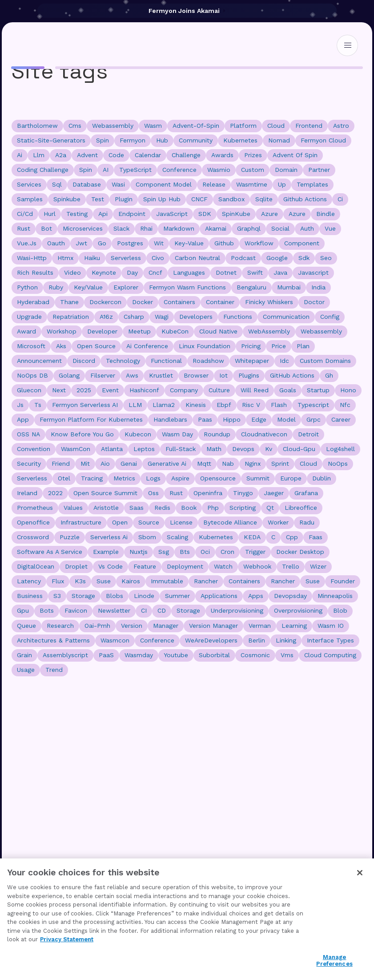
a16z (106, 317)
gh (329, 375)
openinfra (208, 493)
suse (313, 581)
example (106, 552)
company (184, 390)
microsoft (31, 346)
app (23, 419)
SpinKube (236, 214)
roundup (217, 434)
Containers (244, 581)
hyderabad (33, 302)
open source (96, 346)
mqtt (204, 464)
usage (26, 670)
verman (260, 626)
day (132, 272)
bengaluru (251, 287)
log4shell (340, 449)
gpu (23, 610)
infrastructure (81, 522)
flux (58, 581)
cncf (155, 272)
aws (132, 375)
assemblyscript (65, 655)
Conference (157, 640)
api (103, 214)
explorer (126, 287)
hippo (232, 419)
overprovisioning (298, 610)
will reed (255, 390)
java (280, 272)
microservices (83, 228)
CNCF (199, 199)
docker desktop (300, 552)
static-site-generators (51, 140)
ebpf (224, 405)
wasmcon (115, 640)
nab (228, 464)
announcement (39, 361)
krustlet (161, 375)
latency (29, 581)
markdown (179, 228)
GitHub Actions (292, 375)
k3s (80, 581)
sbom (147, 537)
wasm (153, 126)
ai (20, 155)
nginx (253, 464)
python (27, 287)
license (181, 522)
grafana (306, 493)
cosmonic (255, 655)
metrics (124, 478)
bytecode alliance (230, 522)
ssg (164, 552)
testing (77, 214)
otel (64, 478)
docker (143, 302)
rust (24, 228)
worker (278, 522)
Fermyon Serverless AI (85, 405)
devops (243, 449)
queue (26, 626)
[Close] (360, 873)
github (224, 243)
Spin (86, 170)
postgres (130, 243)
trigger (255, 552)
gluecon (29, 390)
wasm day (177, 434)
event (110, 390)
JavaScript (172, 214)
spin (103, 140)
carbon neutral (197, 258)
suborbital (214, 655)
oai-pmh (97, 626)
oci (205, 552)
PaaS (106, 655)
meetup (139, 331)
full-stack (181, 449)
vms (287, 655)
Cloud (308, 464)
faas (316, 537)
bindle (326, 214)
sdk (304, 258)
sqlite (264, 199)
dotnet (226, 272)
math (214, 449)
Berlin (257, 640)
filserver (103, 375)
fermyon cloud (323, 140)
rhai (146, 228)
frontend (309, 126)
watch (223, 566)
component (302, 243)
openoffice (33, 522)
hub (162, 140)
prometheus (35, 508)
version (132, 626)
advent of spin (295, 155)
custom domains (325, 361)
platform (243, 126)
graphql (249, 228)
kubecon (138, 434)
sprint (280, 464)
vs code (111, 566)
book (189, 508)
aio (105, 464)
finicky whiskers (269, 302)
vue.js (27, 243)
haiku (92, 258)
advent (87, 155)
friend (61, 464)
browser (196, 375)
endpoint (132, 214)
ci (340, 199)
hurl (50, 214)
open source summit (105, 493)
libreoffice (301, 508)
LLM (135, 405)
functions (238, 317)
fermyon (133, 140)
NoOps (338, 464)
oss (153, 493)
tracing (92, 478)
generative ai (167, 464)
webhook (257, 566)
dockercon (105, 302)
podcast (243, 258)
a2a (61, 155)
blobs (115, 596)
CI (144, 610)
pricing (251, 346)
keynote (104, 272)
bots (47, 610)
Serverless (32, 478)
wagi (162, 317)
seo (326, 258)
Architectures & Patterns (53, 640)
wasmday (139, 655)
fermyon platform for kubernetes (91, 419)
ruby (56, 287)
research (60, 626)
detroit (308, 434)
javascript (313, 272)
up (282, 184)
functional (166, 361)
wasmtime (252, 184)
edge (259, 419)
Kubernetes (216, 537)
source (149, 522)
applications (219, 596)
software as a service (50, 552)
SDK (205, 214)
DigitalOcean (36, 566)
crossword (33, 537)
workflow (259, 243)
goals (288, 390)
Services (29, 184)
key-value (189, 243)
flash (279, 405)
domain (286, 170)
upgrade (29, 317)
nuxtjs (139, 552)
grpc (314, 419)
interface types (330, 640)
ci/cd (25, 214)
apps (256, 596)
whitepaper (252, 361)
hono (348, 390)
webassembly (113, 126)
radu (307, 522)
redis (162, 508)
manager (166, 626)
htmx (65, 258)
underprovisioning (237, 610)
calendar (148, 155)
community (196, 140)
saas (137, 508)
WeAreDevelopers (211, 640)
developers (196, 317)
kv (269, 449)
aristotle (106, 508)
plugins (249, 375)
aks (61, 346)
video (72, 272)
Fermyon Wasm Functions (187, 287)
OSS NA (28, 434)
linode (144, 596)
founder (343, 581)
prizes (253, 155)
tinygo (243, 493)
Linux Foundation (205, 346)
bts (185, 552)
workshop (62, 331)
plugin (124, 199)
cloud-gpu (299, 449)
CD (162, 610)
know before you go (82, 434)
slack (121, 228)
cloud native (218, 331)
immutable (167, 581)
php (213, 508)
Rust (176, 493)
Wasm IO (331, 626)
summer (177, 596)
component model (164, 184)
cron (227, 552)
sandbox (231, 199)
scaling (177, 537)
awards (222, 155)
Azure (269, 214)
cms (75, 126)
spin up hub (162, 199)
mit (85, 464)
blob (340, 610)
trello (291, 566)
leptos (144, 449)
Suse (104, 581)
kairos (131, 581)
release (214, 184)
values (73, 508)
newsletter (114, 610)
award (26, 331)
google (277, 258)
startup (318, 390)
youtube (176, 655)
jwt (81, 243)
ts (38, 405)
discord (84, 361)
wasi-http (32, 258)
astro (341, 126)
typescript (313, 405)
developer (102, 331)
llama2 (164, 405)
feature (145, 566)
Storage (188, 610)
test (98, 199)
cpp (292, 537)
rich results (35, 272)
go (102, 243)
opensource (218, 478)
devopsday (290, 596)
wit (159, 243)
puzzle (70, 537)
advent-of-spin (196, 126)
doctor (314, 302)
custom (253, 170)
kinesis (196, 405)
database (87, 184)
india (318, 287)
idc (284, 361)
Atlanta (112, 449)
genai (129, 464)
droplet (76, 566)
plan (303, 346)
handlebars (170, 419)
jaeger (274, 493)
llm (39, 155)
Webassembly (321, 331)
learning (294, 626)
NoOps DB (32, 375)
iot (223, 375)
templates (312, 184)
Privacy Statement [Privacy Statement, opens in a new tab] (67, 939)
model (286, 419)
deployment (185, 566)
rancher (283, 581)
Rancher (206, 581)
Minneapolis (335, 596)
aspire (180, 478)
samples (30, 199)
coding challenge (43, 170)
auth (307, 228)
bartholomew (37, 126)
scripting (243, 508)
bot (46, 228)
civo (158, 258)
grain (24, 655)
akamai (216, 228)
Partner (319, 170)
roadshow (208, 361)
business (30, 596)
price (279, 346)
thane (69, 302)
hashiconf (144, 390)
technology (123, 361)
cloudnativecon (264, 434)
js (20, 405)
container (220, 302)
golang (69, 375)
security (29, 464)
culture (219, 390)
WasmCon (76, 449)
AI (106, 170)
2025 (84, 390)
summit (258, 478)
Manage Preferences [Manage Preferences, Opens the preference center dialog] (334, 961)
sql (57, 184)
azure (297, 214)
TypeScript (135, 170)
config (330, 317)
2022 (55, 493)
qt (270, 508)
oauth (56, 243)
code (116, 155)
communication (286, 317)
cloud (276, 126)
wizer (318, 566)
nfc (345, 405)
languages (189, 272)
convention (34, 449)
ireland (27, 493)
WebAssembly (269, 331)
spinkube (67, 199)
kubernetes (240, 140)
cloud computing (330, 655)
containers (179, 302)
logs (153, 478)
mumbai (289, 287)
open (120, 522)
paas (205, 419)
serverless (126, 258)
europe (291, 478)
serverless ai (109, 537)
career (341, 419)
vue (330, 228)
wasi (118, 184)
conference (179, 170)
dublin (322, 478)
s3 (57, 596)
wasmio (219, 170)
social (280, 228)
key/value (88, 287)
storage (83, 596)
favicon (76, 610)
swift (255, 272)
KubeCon (175, 331)
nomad (279, 140)
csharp (134, 317)
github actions (305, 199)
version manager (213, 626)
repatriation (71, 317)
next (59, 390)
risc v (251, 405)
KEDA (252, 537)
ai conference (147, 346)
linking (286, 640)
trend (54, 670)
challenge (186, 155)
